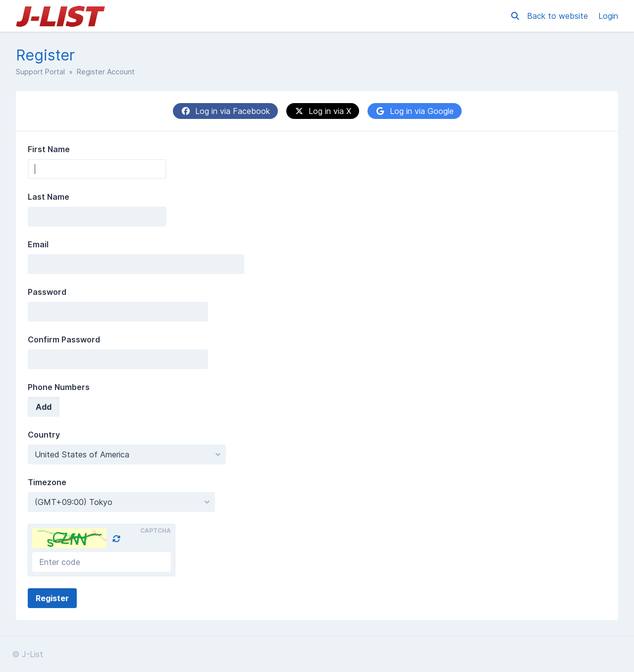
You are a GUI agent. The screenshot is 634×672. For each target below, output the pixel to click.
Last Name (49, 197)
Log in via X (323, 111)
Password (47, 292)
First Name (49, 149)
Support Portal (40, 72)
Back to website (559, 16)
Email (38, 244)
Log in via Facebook (225, 111)
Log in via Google (415, 111)
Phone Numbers (59, 387)
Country (44, 435)
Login (608, 16)
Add (44, 407)
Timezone (47, 482)
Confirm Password (64, 339)
